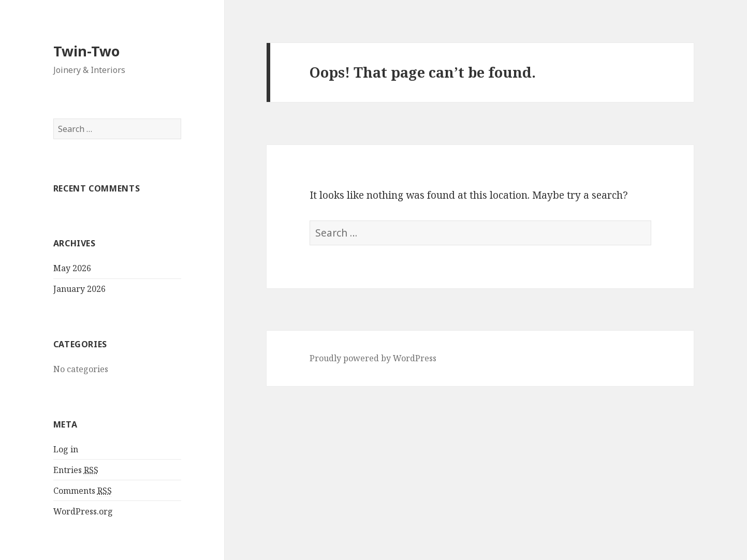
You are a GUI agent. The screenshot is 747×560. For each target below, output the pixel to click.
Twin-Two (86, 51)
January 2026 (79, 289)
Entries (76, 470)
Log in (66, 449)
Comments (83, 491)
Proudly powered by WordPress (373, 358)
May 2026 (72, 268)
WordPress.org (83, 511)
